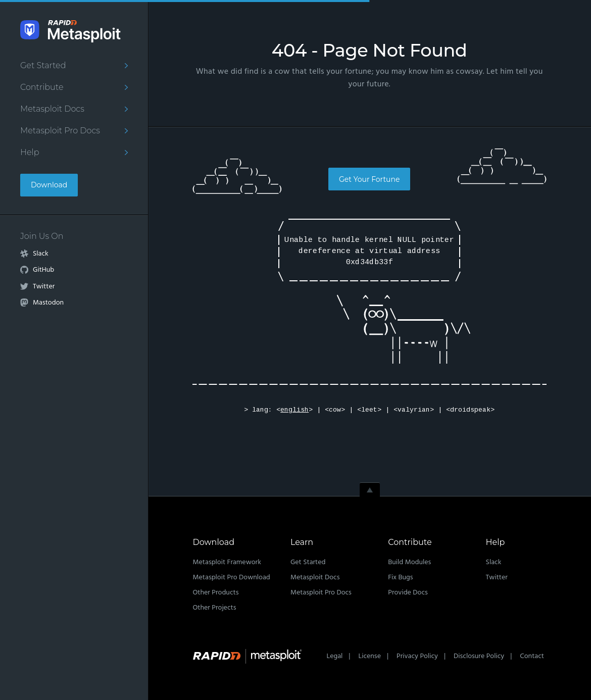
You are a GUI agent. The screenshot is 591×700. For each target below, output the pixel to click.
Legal (335, 656)
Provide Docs (408, 593)
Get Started (43, 65)
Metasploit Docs (52, 109)
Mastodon (48, 303)
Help (30, 152)
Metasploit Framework (227, 562)
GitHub (43, 270)
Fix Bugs (400, 578)
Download (49, 185)
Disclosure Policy (479, 656)
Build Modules (409, 562)
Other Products (216, 593)
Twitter (44, 287)
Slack (41, 254)
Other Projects (215, 608)
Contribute (42, 87)
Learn (302, 542)
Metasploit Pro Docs (60, 131)
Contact (532, 656)
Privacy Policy (417, 656)
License (369, 656)
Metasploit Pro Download (232, 578)
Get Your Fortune (369, 179)
